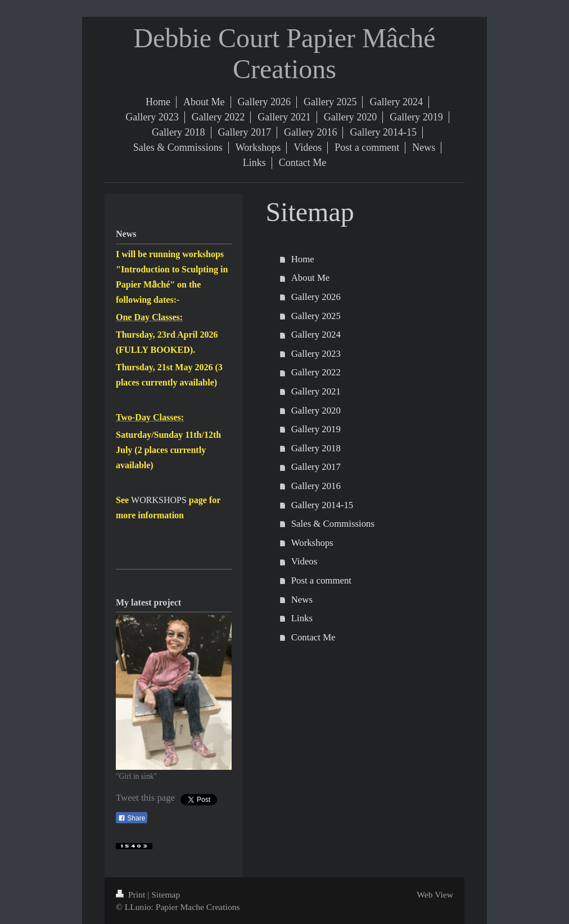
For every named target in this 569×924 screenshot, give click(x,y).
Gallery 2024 (316, 335)
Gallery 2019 (316, 429)
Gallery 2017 (316, 467)
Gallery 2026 (316, 297)
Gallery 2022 (316, 372)
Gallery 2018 (316, 448)
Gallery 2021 (316, 391)
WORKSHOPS (159, 500)
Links (302, 618)
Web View (435, 894)
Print (132, 894)
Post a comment (321, 580)
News (302, 600)
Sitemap (166, 894)
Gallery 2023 (316, 354)
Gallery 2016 (316, 486)
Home (303, 259)
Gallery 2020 (316, 411)
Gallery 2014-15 (322, 505)
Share (132, 818)
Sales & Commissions (333, 524)
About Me (311, 278)
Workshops (312, 543)
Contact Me (313, 637)
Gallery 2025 (316, 316)
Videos (304, 561)
